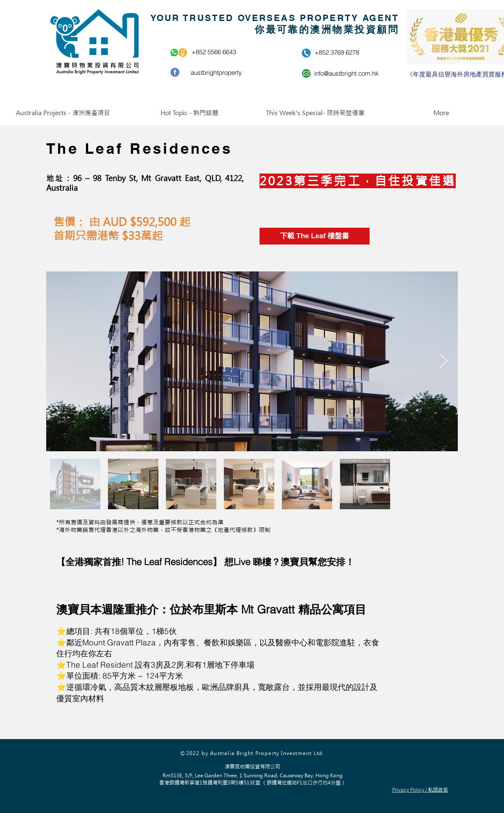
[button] (63, 113)
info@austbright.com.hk (346, 73)
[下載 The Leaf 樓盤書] (315, 236)
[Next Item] (443, 362)
